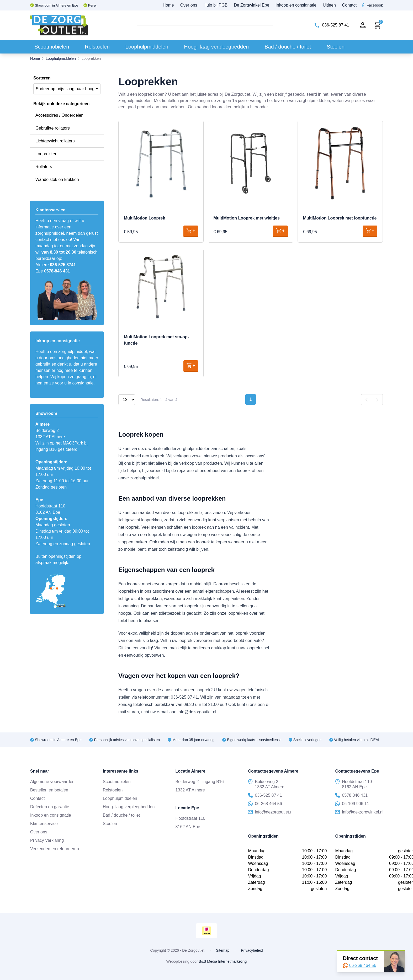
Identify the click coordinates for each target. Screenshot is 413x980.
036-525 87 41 (265, 795)
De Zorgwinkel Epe (251, 5)
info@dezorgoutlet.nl (271, 812)
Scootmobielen (52, 47)
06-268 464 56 (360, 966)
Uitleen (329, 5)
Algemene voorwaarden (52, 782)
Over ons (189, 5)
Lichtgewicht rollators (55, 141)
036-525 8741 (63, 265)
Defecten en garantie (50, 807)
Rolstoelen (97, 47)
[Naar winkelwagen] (377, 25)
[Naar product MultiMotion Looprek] (161, 163)
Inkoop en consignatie (296, 5)
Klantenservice (44, 824)
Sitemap (223, 950)
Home (168, 5)
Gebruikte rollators (53, 128)
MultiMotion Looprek (144, 218)
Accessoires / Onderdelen (59, 115)
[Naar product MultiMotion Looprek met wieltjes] (250, 163)
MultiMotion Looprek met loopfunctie (340, 218)
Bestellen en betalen (49, 790)
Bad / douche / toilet (288, 47)
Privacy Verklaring (47, 840)
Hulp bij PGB (216, 5)
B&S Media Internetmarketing (223, 961)
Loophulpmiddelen (147, 47)
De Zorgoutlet (193, 950)
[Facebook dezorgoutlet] (372, 5)
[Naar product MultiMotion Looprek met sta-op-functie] (161, 287)
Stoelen (336, 47)
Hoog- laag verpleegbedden (216, 47)
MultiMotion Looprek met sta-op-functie (156, 340)
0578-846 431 (57, 271)
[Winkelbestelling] (67, 89)
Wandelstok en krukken (57, 180)
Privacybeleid (252, 950)
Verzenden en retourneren (55, 849)
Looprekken (46, 154)
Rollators (44, 167)
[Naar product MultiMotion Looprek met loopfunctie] (340, 163)
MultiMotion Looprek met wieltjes (246, 218)
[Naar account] (363, 25)
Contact (349, 5)
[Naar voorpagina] (59, 25)
